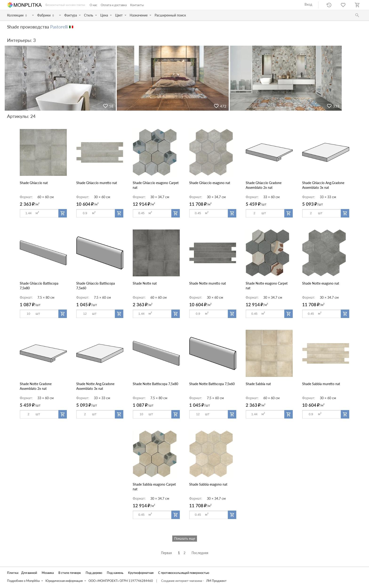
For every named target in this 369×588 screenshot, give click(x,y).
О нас (93, 5)
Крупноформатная (141, 573)
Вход (308, 4)
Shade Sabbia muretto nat (321, 384)
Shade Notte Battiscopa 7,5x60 (212, 384)
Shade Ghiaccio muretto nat (97, 183)
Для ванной (29, 573)
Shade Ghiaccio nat (34, 183)
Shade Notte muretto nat (208, 283)
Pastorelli (59, 27)
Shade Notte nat (145, 283)
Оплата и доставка (114, 5)
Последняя (200, 553)
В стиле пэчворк (70, 573)
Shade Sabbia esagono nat (208, 484)
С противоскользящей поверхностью (184, 573)
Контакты (137, 5)
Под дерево (94, 573)
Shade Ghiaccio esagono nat (210, 183)
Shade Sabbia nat (258, 384)
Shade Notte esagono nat (321, 283)
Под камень (115, 573)
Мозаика (48, 573)
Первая (166, 553)
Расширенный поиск (170, 15)
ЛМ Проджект (216, 581)
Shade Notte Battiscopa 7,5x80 (155, 384)
